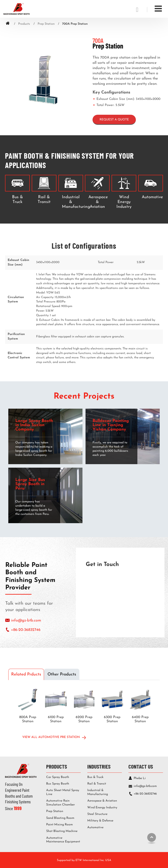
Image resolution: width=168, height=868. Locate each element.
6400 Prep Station (140, 719)
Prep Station (46, 24)
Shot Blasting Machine (62, 831)
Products (24, 24)
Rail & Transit (44, 200)
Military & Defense (100, 821)
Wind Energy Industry (124, 202)
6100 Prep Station (56, 719)
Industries (99, 766)
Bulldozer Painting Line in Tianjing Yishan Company (111, 425)
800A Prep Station (28, 719)
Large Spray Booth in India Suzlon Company (34, 425)
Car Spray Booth (58, 777)
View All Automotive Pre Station (51, 737)
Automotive (151, 197)
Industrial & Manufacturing (72, 202)
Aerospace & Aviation (98, 202)
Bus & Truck (17, 200)
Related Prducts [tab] (26, 674)
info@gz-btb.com (26, 621)
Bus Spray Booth (58, 784)
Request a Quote (114, 120)
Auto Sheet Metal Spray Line (63, 792)
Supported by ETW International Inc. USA (84, 860)
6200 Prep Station (84, 719)
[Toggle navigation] (158, 9)
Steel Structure (97, 814)
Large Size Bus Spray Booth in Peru (30, 484)
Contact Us (141, 766)
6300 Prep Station (112, 719)
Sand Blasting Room (60, 818)
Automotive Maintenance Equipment (63, 840)
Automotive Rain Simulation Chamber (60, 803)
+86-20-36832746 (26, 630)
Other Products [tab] (62, 674)
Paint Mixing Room (59, 825)
